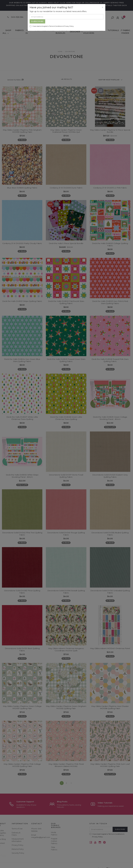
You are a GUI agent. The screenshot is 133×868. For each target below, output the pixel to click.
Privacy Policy (69, 26)
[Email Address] (66, 17)
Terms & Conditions (56, 26)
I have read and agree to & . (52, 26)
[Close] (103, 7)
